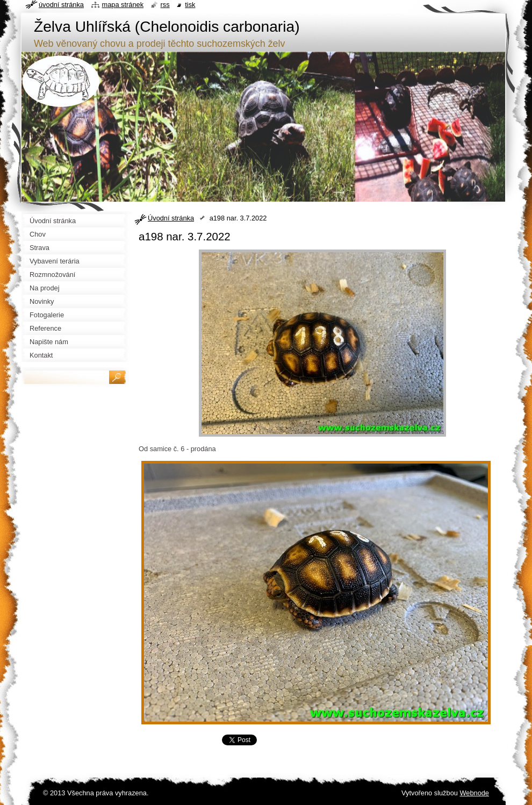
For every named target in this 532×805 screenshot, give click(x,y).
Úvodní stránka (171, 218)
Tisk (190, 5)
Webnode (474, 793)
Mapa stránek (123, 5)
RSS (165, 5)
